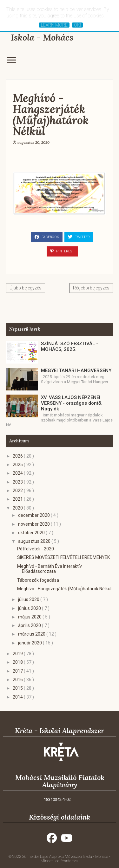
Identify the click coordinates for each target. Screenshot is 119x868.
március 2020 (32, 634)
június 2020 (30, 608)
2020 (18, 508)
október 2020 (32, 533)
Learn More (54, 25)
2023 (18, 482)
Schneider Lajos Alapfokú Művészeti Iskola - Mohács (66, 857)
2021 (18, 499)
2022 (18, 491)
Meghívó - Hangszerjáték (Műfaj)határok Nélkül (64, 589)
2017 (18, 671)
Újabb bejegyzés (26, 288)
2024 (18, 473)
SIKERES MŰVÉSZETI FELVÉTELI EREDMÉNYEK (63, 557)
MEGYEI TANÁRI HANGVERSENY (76, 371)
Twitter (79, 237)
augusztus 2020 (35, 541)
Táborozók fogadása (38, 580)
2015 (18, 688)
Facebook (47, 237)
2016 (18, 680)
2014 (18, 697)
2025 (18, 465)
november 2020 (34, 524)
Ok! (77, 25)
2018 (18, 662)
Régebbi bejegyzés (91, 288)
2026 (18, 456)
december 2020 (34, 515)
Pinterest (62, 251)
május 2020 (30, 617)
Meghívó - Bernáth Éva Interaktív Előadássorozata (50, 569)
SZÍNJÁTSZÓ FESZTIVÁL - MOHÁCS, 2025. (69, 346)
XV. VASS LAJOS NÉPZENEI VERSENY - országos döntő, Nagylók (72, 403)
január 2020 (30, 643)
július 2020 (29, 599)
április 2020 (30, 625)
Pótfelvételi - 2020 (36, 549)
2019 (18, 654)
